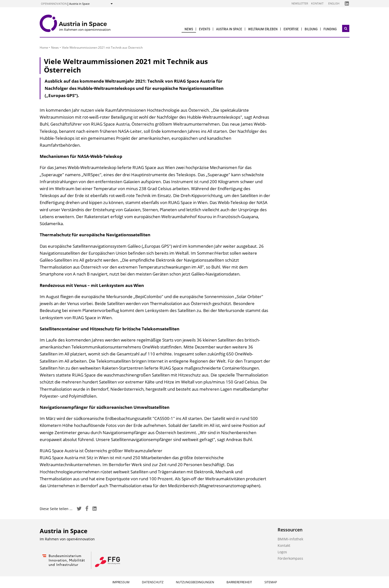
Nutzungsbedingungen (195, 582)
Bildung (311, 29)
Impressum (121, 582)
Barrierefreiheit (239, 582)
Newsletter (300, 3)
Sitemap (271, 582)
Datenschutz (153, 582)
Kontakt (317, 3)
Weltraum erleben (263, 29)
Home (44, 48)
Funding (330, 29)
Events (205, 29)
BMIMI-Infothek (290, 539)
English (334, 3)
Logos (282, 552)
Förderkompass (290, 558)
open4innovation (54, 4)
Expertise (291, 29)
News (189, 29)
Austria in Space (229, 29)
